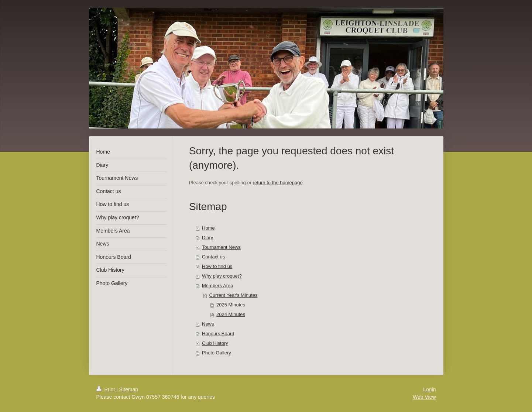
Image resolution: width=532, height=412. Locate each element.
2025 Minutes (231, 305)
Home (208, 228)
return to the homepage (278, 183)
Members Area (218, 286)
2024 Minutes (231, 314)
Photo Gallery (217, 353)
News (208, 324)
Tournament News (221, 247)
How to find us (217, 266)
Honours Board (218, 334)
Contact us (213, 257)
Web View (424, 397)
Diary (207, 238)
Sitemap (129, 389)
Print (107, 389)
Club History (215, 343)
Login (429, 389)
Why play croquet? (222, 276)
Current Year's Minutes (234, 295)
